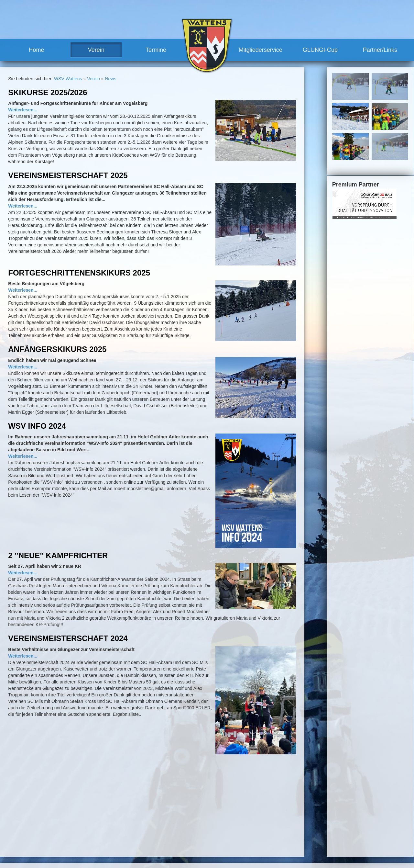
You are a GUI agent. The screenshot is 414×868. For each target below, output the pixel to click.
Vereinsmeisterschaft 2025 (68, 175)
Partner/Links (380, 50)
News (110, 79)
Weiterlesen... (23, 110)
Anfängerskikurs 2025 (57, 349)
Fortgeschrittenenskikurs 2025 (79, 273)
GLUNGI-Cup (320, 50)
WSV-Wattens (68, 79)
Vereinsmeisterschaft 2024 (68, 638)
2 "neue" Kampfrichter (58, 555)
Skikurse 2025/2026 (48, 92)
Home (36, 50)
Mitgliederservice (261, 50)
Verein (96, 50)
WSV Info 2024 (37, 426)
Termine (156, 50)
